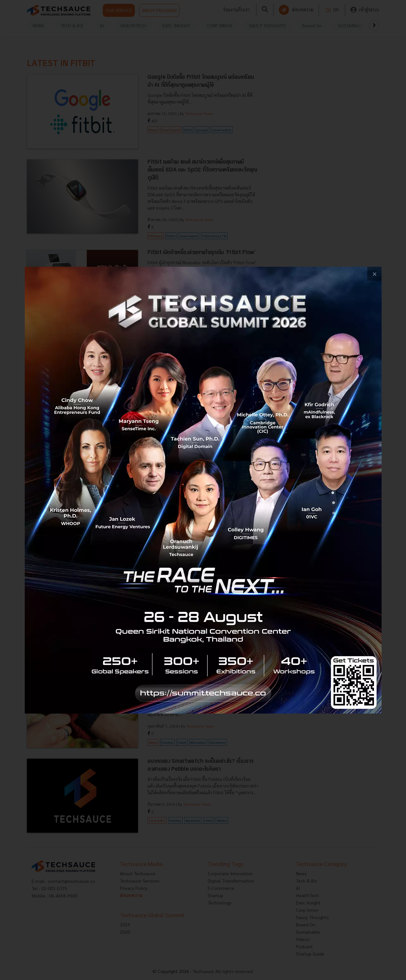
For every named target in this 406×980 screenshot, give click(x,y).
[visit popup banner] (203, 490)
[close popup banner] (374, 274)
